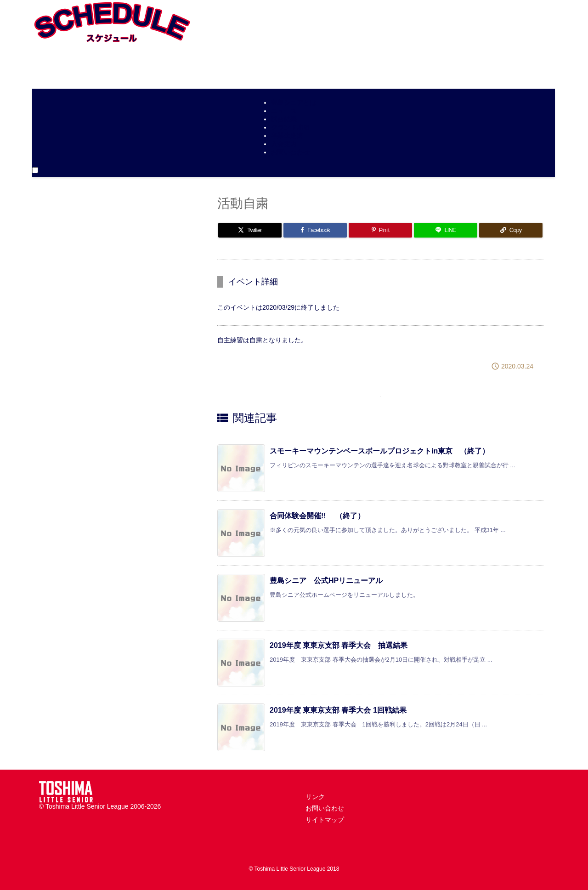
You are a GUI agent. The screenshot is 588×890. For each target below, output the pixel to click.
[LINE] (446, 230)
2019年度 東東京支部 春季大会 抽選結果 (339, 645)
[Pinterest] (380, 230)
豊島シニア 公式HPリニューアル (326, 581)
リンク (315, 797)
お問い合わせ (325, 808)
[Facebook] (315, 230)
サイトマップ (325, 820)
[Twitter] (250, 230)
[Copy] (511, 230)
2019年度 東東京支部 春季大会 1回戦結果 (338, 710)
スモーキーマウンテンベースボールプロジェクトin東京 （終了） (379, 451)
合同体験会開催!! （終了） (317, 516)
